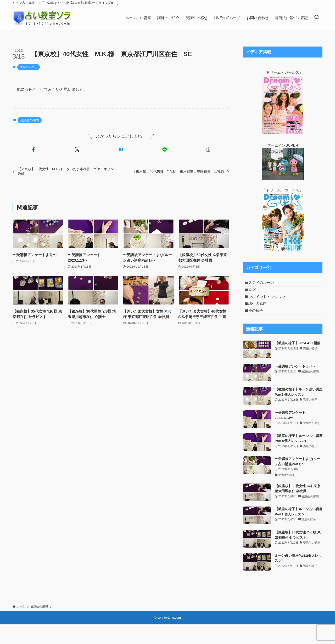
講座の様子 (259, 328)
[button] (33, 149)
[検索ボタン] (317, 18)
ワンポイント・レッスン (270, 306)
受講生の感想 (29, 67)
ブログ (255, 295)
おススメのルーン (264, 285)
